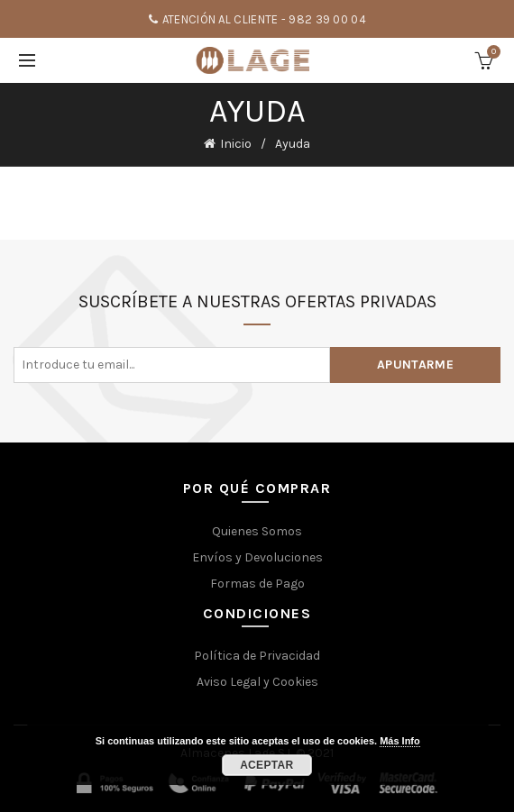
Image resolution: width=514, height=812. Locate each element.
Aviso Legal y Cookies (257, 682)
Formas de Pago (257, 584)
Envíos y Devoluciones (257, 557)
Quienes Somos (257, 531)
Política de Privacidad (257, 656)
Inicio (236, 144)
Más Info (400, 741)
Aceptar (266, 765)
